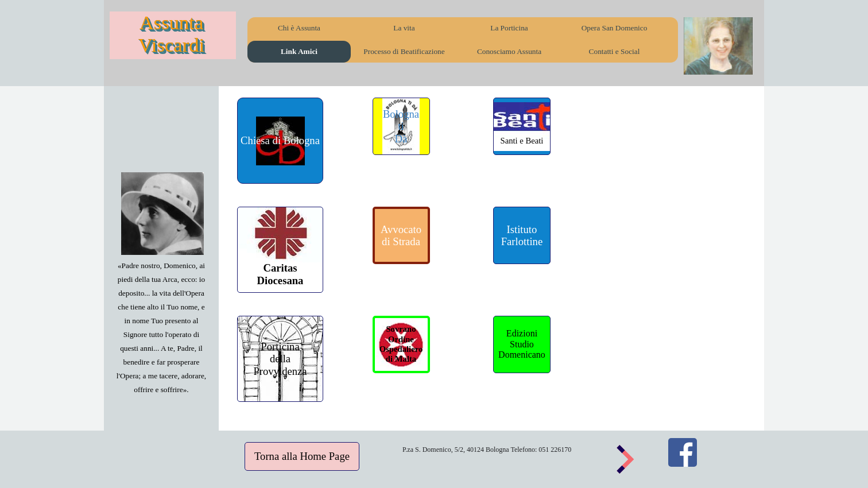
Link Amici (299, 51)
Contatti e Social (615, 51)
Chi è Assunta (299, 28)
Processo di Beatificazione (404, 51)
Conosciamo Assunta (509, 51)
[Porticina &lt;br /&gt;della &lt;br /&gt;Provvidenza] (280, 359)
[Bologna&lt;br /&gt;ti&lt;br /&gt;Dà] (401, 126)
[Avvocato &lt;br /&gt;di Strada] (401, 235)
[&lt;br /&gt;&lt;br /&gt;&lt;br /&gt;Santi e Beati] (522, 126)
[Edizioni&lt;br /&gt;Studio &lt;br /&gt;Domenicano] (522, 344)
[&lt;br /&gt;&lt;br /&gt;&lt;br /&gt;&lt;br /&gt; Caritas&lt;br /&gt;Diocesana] (280, 250)
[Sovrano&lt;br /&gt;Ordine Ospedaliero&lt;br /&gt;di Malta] (401, 344)
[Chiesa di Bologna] (280, 141)
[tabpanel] (161, 327)
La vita (404, 28)
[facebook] (683, 452)
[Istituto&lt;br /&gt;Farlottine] (522, 235)
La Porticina (509, 28)
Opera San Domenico (615, 28)
